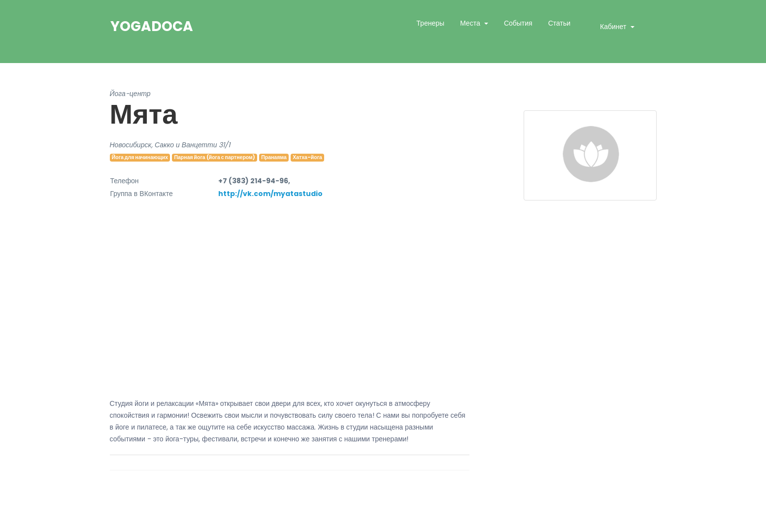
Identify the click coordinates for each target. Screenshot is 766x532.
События (518, 23)
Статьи (559, 23)
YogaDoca (152, 27)
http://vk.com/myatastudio (270, 194)
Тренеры (430, 23)
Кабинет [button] (614, 27)
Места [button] (471, 23)
